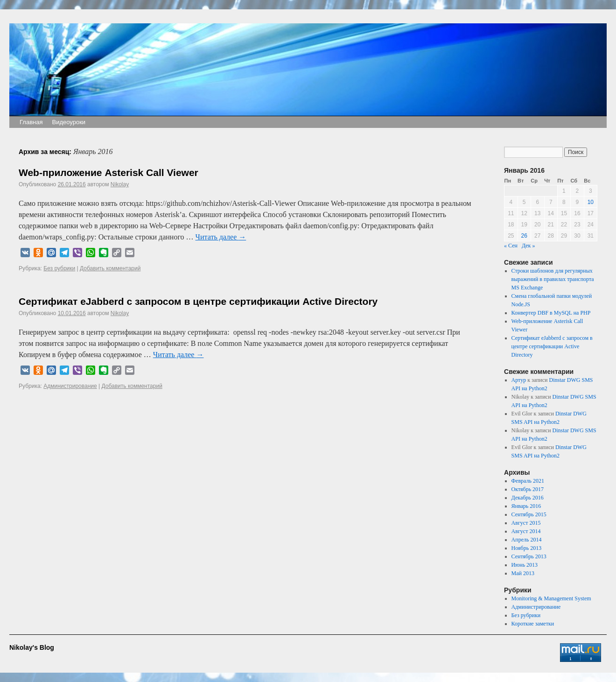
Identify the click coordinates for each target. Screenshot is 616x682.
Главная (31, 122)
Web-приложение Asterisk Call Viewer (108, 172)
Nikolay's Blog (32, 647)
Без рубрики (59, 268)
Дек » (528, 246)
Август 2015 (526, 523)
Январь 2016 (526, 506)
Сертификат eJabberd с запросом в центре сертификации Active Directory (198, 301)
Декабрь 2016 (528, 498)
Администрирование (70, 386)
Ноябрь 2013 (527, 548)
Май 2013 (523, 573)
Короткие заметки (533, 624)
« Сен (511, 246)
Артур (519, 380)
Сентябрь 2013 (529, 556)
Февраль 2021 (528, 481)
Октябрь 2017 (528, 489)
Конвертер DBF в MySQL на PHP (551, 313)
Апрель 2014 (527, 540)
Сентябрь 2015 (529, 514)
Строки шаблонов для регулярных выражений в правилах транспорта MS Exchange (553, 279)
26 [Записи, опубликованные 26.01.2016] (524, 236)
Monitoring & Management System (551, 598)
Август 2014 (526, 531)
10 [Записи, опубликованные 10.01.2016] (591, 202)
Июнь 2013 (525, 565)
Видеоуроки (69, 122)
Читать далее (221, 237)
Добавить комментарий (110, 268)
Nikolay (120, 184)
